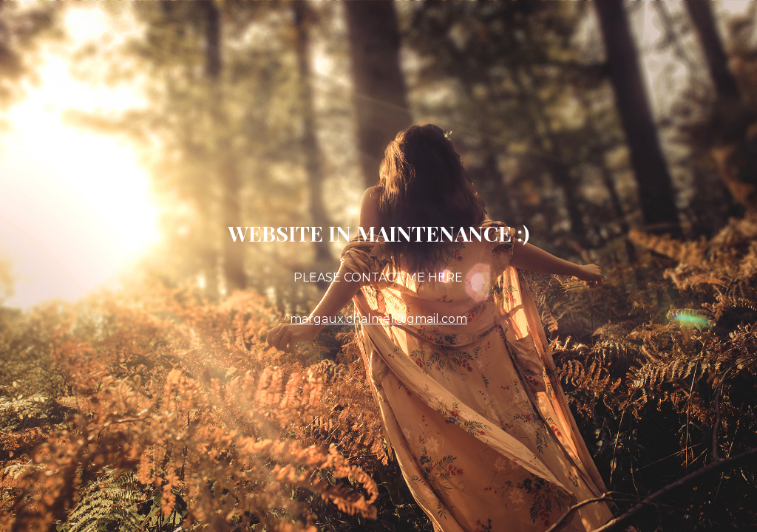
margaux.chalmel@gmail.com (378, 319)
